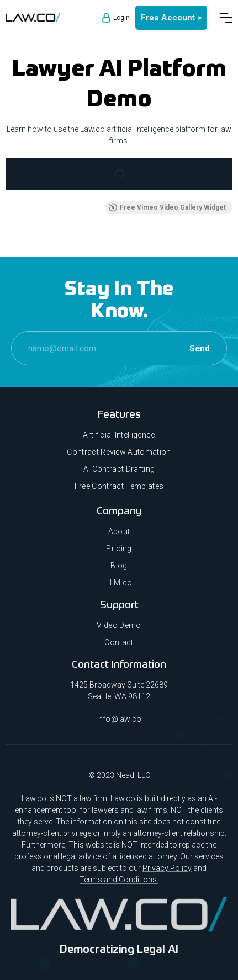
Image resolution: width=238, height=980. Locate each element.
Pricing (119, 554)
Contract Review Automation (119, 452)
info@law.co (119, 724)
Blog (119, 571)
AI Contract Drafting (119, 469)
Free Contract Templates (119, 486)
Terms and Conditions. (119, 885)
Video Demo (119, 631)
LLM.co (119, 588)
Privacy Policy (167, 873)
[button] (226, 18)
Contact (119, 648)
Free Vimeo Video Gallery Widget (167, 207)
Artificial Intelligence (119, 435)
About (119, 537)
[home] (33, 18)
